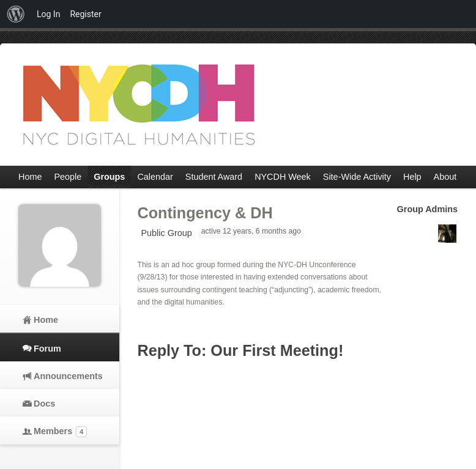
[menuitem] (16, 14)
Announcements (67, 376)
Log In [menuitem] (48, 14)
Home (46, 320)
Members (60, 432)
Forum (47, 349)
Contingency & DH (205, 213)
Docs (44, 404)
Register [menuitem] (85, 14)
